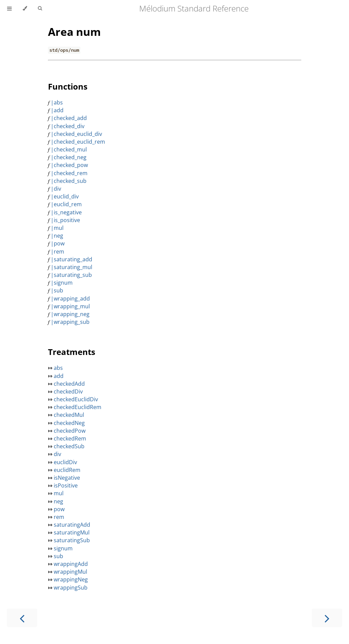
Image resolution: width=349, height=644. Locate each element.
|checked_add (69, 118)
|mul (57, 228)
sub (58, 556)
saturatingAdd (71, 525)
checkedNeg (69, 423)
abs (58, 368)
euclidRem (66, 470)
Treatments (72, 352)
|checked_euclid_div (76, 134)
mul (58, 493)
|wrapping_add (70, 299)
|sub (57, 290)
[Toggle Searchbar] (40, 8)
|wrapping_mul (70, 306)
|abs (57, 102)
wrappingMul (70, 572)
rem (58, 517)
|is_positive (65, 220)
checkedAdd (69, 384)
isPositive (65, 485)
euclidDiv (65, 462)
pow (58, 509)
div (57, 454)
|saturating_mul (71, 267)
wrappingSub (70, 588)
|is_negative (66, 212)
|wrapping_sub (70, 322)
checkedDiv (68, 391)
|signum (62, 283)
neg (58, 501)
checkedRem (69, 438)
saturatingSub (71, 540)
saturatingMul (71, 532)
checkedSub (68, 446)
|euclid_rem (66, 204)
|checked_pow (69, 165)
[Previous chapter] (22, 618)
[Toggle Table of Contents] (9, 8)
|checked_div (68, 126)
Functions (68, 86)
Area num (74, 32)
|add (57, 110)
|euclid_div (65, 196)
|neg (57, 236)
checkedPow (69, 431)
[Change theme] (25, 8)
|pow (58, 243)
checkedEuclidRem (77, 407)
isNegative (66, 478)
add (58, 376)
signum (63, 548)
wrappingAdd (70, 564)
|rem (57, 252)
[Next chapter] (327, 618)
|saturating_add (71, 259)
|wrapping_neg (70, 314)
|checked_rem (69, 173)
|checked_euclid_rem (78, 142)
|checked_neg (69, 157)
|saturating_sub (71, 275)
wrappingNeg (70, 579)
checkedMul (68, 415)
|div (56, 189)
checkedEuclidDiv (75, 399)
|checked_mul (69, 149)
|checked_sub (69, 181)
